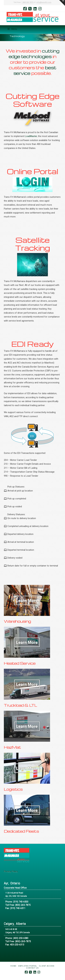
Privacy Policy (11, 871)
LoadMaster (31, 136)
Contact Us (32, 968)
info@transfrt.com (44, 2)
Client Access (47, 966)
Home (13, 966)
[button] (62, 3)
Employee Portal (28, 966)
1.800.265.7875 (27, 2)
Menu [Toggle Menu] (12, 29)
